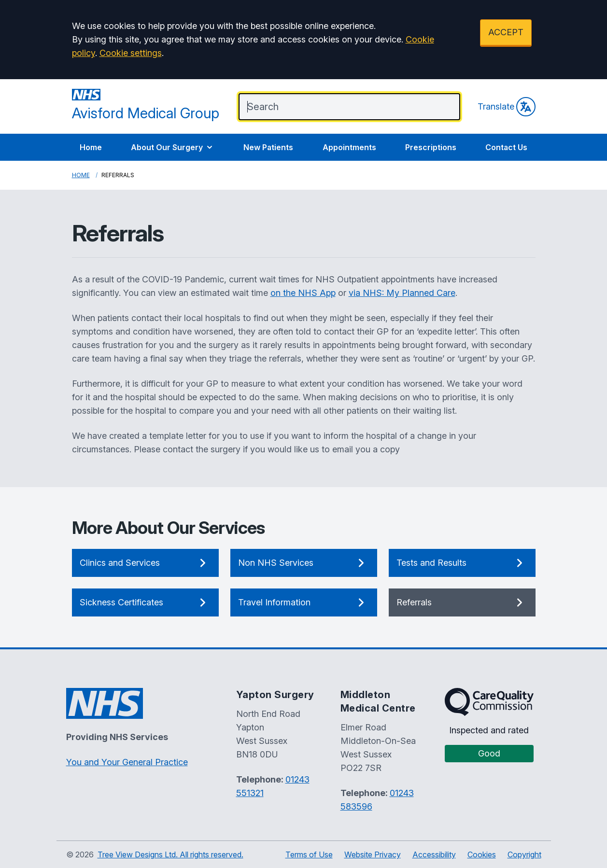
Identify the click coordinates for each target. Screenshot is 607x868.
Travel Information (304, 602)
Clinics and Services (145, 563)
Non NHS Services (304, 563)
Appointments (349, 147)
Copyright (524, 854)
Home (91, 147)
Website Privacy (373, 854)
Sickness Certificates (145, 602)
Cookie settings (131, 53)
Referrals (462, 602)
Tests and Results (462, 563)
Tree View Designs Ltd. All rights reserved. (170, 854)
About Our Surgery (173, 147)
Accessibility (434, 854)
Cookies (482, 854)
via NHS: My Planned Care (402, 293)
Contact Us (506, 147)
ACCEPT (506, 32)
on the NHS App (303, 293)
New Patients (268, 147)
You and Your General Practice (127, 762)
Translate (507, 107)
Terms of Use (309, 854)
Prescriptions (431, 147)
